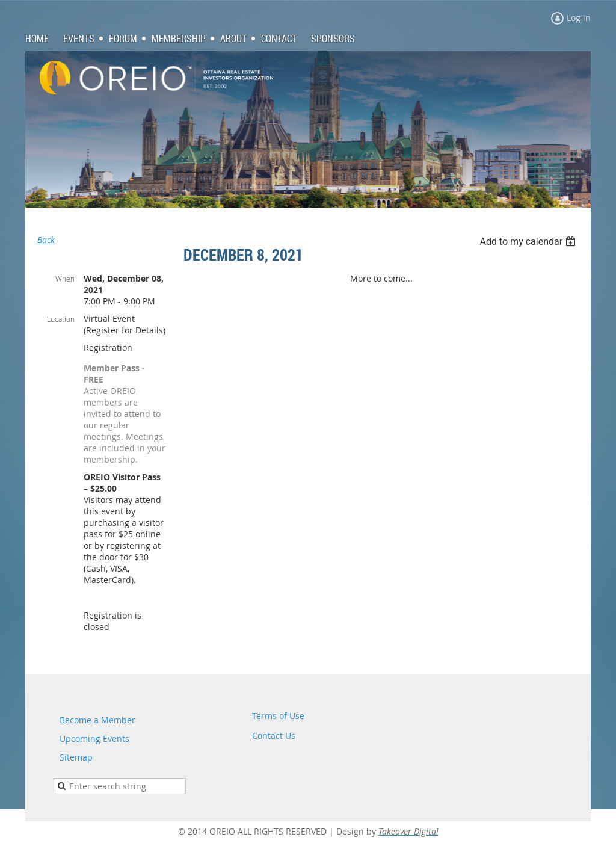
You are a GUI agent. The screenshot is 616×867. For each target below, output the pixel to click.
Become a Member (97, 720)
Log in (579, 18)
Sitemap (76, 757)
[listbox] (529, 242)
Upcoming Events (94, 739)
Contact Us (274, 736)
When (65, 279)
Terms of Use (278, 716)
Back (46, 240)
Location (61, 319)
